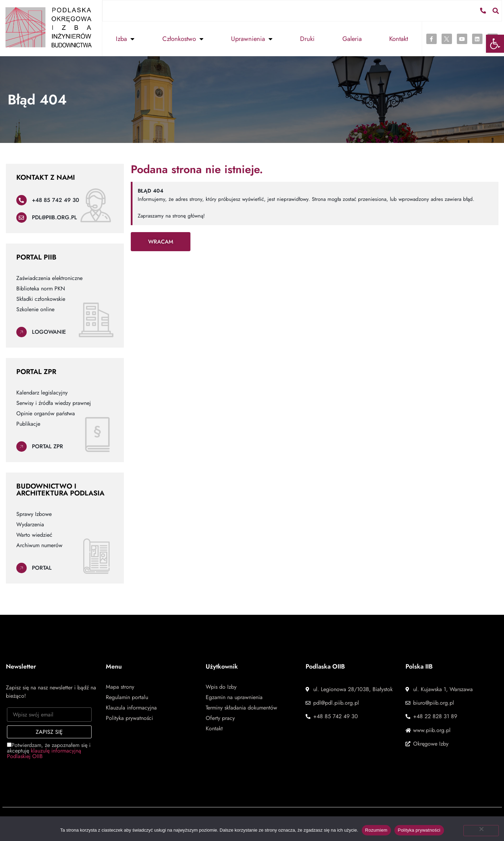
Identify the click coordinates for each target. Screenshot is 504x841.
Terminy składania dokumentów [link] (241, 707)
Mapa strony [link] (120, 687)
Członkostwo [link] (183, 39)
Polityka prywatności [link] (129, 718)
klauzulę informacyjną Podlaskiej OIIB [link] (44, 753)
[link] (495, 44)
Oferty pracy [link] (220, 718)
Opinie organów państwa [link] (46, 413)
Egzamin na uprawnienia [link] (234, 697)
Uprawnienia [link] (252, 39)
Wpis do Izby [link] (221, 687)
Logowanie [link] (49, 332)
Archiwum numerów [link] (39, 545)
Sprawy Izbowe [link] (34, 514)
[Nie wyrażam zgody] (481, 831)
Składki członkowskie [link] (41, 299)
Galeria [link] (352, 38)
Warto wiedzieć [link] (34, 535)
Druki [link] (307, 38)
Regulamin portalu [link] (127, 697)
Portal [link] (42, 567)
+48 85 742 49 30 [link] (55, 200)
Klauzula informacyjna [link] (131, 707)
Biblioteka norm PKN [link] (41, 288)
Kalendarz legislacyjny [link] (42, 392)
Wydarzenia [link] (30, 524)
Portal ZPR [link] (48, 446)
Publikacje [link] (28, 424)
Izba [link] (125, 39)
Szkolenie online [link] (35, 309)
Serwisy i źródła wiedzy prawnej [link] (54, 403)
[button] (496, 10)
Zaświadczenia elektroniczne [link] (49, 278)
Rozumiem (376, 830)
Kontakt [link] (399, 38)
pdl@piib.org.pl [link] (54, 217)
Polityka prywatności (419, 830)
